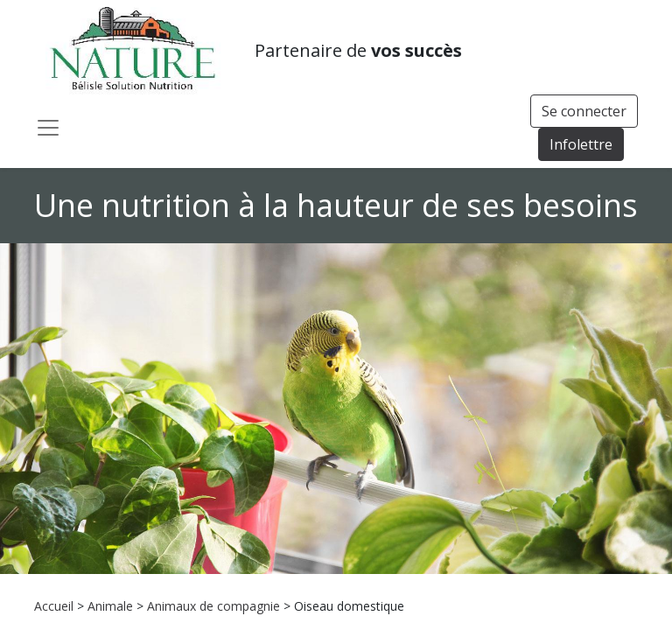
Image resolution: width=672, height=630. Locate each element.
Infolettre (581, 144)
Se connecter (584, 111)
